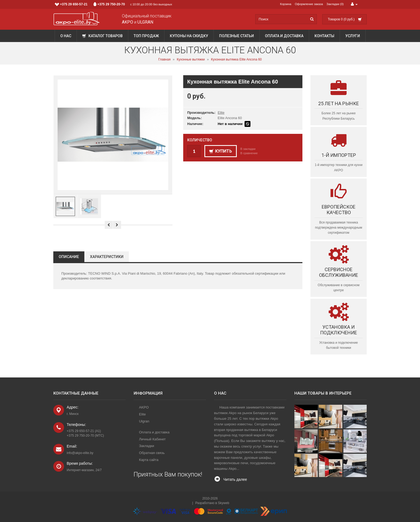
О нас (66, 36)
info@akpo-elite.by (80, 453)
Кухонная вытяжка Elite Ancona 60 (236, 59)
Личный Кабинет (152, 439)
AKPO (144, 407)
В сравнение (249, 153)
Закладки (147, 446)
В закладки (248, 149)
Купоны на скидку (189, 36)
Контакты (324, 36)
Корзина (286, 4)
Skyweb (224, 503)
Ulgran (144, 421)
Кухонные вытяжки (191, 59)
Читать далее (235, 479)
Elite (221, 113)
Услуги (353, 36)
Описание (69, 257)
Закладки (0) (335, 4)
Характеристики (107, 257)
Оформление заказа (309, 4)
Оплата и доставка (284, 36)
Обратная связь (152, 453)
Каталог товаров (102, 36)
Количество (200, 140)
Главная (164, 59)
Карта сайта (149, 460)
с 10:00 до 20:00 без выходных (113, 4)
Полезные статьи (237, 36)
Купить (221, 151)
